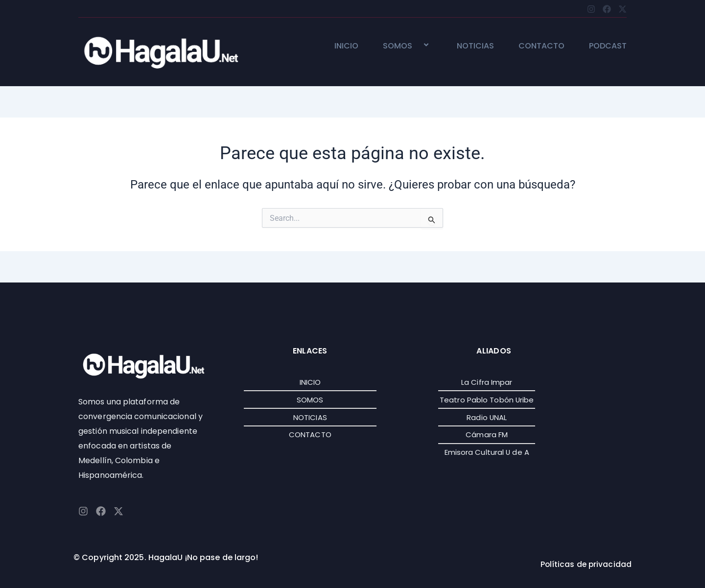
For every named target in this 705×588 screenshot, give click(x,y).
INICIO (346, 46)
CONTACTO (541, 46)
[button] (416, 46)
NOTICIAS (475, 46)
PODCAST (608, 46)
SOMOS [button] (408, 46)
